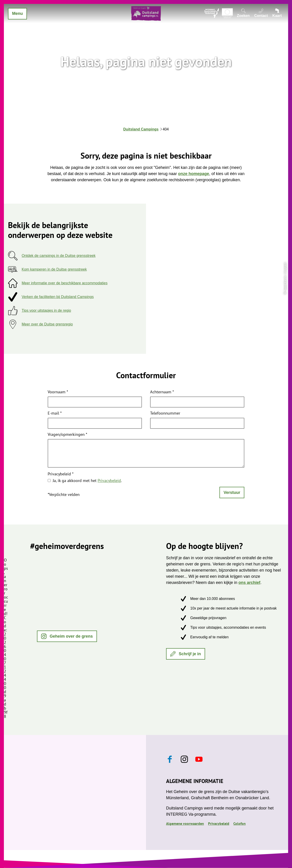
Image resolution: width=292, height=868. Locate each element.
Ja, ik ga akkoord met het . (87, 481)
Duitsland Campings (141, 129)
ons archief (249, 583)
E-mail (55, 413)
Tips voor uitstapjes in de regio (46, 310)
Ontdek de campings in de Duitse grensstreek (59, 256)
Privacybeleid (61, 474)
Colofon (240, 823)
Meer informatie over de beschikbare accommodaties (65, 283)
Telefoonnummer (165, 413)
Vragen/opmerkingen (67, 435)
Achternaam (162, 392)
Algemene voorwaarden (185, 823)
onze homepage (194, 174)
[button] (67, 636)
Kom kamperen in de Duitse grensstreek (54, 269)
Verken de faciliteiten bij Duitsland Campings (58, 297)
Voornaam (58, 392)
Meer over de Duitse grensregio (47, 324)
